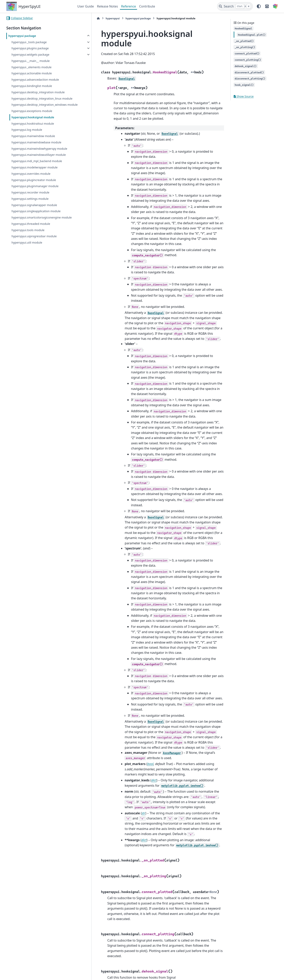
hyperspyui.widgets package (30, 55)
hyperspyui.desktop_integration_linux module (36, 101)
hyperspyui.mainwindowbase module (36, 152)
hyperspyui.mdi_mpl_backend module (37, 170)
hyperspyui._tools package (29, 42)
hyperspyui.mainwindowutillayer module (39, 164)
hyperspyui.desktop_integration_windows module (39, 112)
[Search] (235, 6)
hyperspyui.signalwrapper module (34, 214)
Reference (128, 6)
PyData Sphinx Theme (251, 971)
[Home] (79, 18)
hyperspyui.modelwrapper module (35, 177)
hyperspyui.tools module (28, 244)
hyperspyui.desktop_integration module (38, 92)
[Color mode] (259, 6)
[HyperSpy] (275, 6)
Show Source (244, 96)
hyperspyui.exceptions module (32, 120)
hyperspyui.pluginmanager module (35, 196)
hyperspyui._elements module (31, 67)
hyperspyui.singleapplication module (36, 221)
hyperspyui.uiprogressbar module (34, 250)
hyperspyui (94, 18)
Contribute (147, 6)
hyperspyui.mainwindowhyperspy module (39, 158)
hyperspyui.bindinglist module (32, 86)
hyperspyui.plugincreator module (34, 189)
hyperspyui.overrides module (31, 183)
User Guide (86, 6)
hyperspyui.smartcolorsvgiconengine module (36, 229)
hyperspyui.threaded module (31, 238)
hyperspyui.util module (27, 256)
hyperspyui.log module (27, 139)
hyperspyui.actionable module (32, 73)
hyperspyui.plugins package (30, 48)
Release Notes (107, 6)
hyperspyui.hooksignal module (33, 127)
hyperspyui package (22, 36)
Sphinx (33, 974)
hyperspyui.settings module (30, 208)
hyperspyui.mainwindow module (33, 145)
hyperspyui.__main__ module (31, 61)
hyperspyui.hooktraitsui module (33, 133)
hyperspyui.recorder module (30, 202)
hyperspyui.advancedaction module (35, 80)
